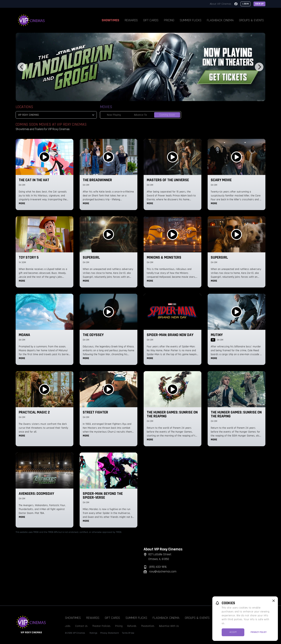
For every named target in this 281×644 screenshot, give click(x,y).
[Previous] (22, 67)
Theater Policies (101, 626)
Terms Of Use (128, 633)
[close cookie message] (274, 601)
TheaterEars (148, 626)
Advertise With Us (169, 626)
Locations (24, 107)
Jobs (68, 626)
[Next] (259, 67)
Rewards (131, 20)
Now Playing (114, 115)
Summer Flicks (191, 20)
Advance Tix (140, 115)
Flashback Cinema (220, 20)
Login (245, 4)
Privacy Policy (259, 632)
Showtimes (110, 20)
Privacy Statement (110, 633)
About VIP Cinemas (221, 4)
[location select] (56, 115)
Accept (233, 632)
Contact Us (81, 626)
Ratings (93, 633)
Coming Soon (167, 115)
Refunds (132, 626)
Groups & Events (251, 20)
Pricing (169, 20)
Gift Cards (151, 20)
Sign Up (259, 4)
